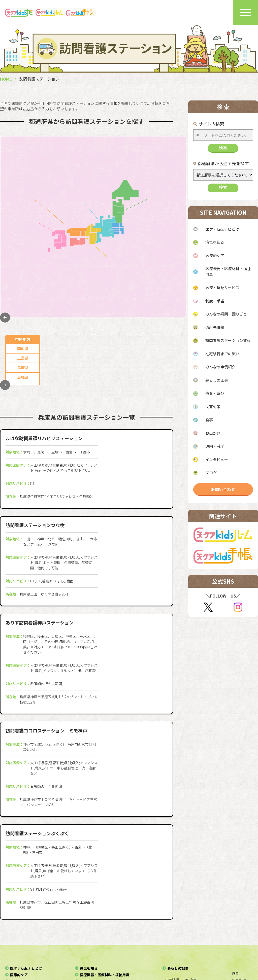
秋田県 (165, 176)
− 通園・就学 (239, 909)
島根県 (23, 185)
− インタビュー (241, 915)
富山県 (61, 195)
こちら (28, 109)
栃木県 (165, 275)
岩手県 (165, 195)
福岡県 (23, 232)
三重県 (92, 166)
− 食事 (234, 896)
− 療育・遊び (172, 922)
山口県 (23, 195)
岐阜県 (92, 157)
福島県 (165, 214)
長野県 (61, 185)
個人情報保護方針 (141, 958)
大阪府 (126, 256)
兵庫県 (126, 266)
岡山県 (23, 157)
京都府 (126, 275)
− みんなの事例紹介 (178, 909)
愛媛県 (83, 289)
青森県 (165, 166)
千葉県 (165, 265)
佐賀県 (23, 242)
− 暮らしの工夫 (174, 915)
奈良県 (126, 294)
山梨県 (92, 176)
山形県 (165, 185)
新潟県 (61, 176)
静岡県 (61, 166)
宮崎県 (23, 280)
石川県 (92, 185)
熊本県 (23, 261)
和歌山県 (126, 304)
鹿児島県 (23, 289)
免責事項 (199, 958)
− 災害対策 (171, 928)
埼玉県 (165, 256)
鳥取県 (23, 176)
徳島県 (83, 280)
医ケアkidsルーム (145, 951)
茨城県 (165, 284)
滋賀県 (126, 285)
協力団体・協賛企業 (68, 958)
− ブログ (236, 922)
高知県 (83, 299)
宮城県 (165, 205)
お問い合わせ (223, 489)
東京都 (165, 237)
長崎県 (23, 251)
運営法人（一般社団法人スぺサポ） (87, 951)
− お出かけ (238, 902)
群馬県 (165, 294)
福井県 (92, 195)
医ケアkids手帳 (187, 951)
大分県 (23, 270)
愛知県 (61, 157)
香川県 (83, 270)
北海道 (165, 157)
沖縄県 (23, 299)
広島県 (23, 166)
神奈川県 (165, 246)
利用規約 (174, 958)
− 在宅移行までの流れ (179, 902)
